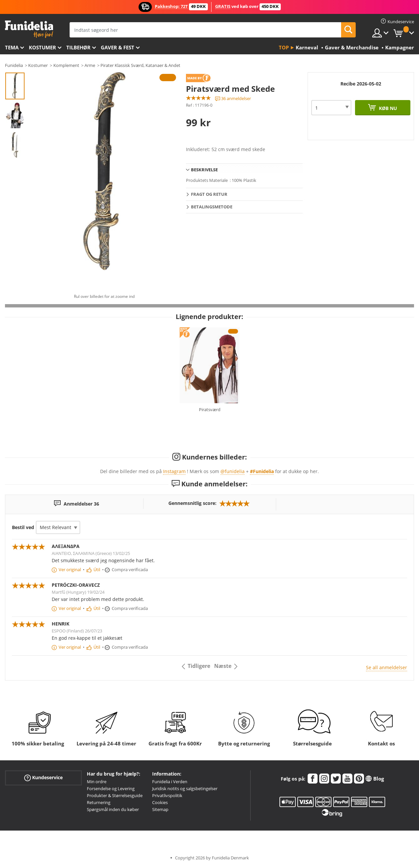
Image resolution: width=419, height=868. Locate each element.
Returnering (99, 802)
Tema (12, 47)
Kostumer (42, 47)
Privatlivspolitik (167, 795)
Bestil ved (23, 527)
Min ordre (97, 782)
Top (284, 47)
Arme (90, 65)
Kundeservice (43, 778)
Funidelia (14, 65)
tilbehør (78, 47)
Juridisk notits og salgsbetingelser (185, 788)
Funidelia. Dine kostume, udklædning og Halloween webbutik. (29, 29)
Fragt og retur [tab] (209, 194)
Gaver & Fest (118, 47)
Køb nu (387, 108)
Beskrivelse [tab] (204, 170)
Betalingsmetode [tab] (212, 207)
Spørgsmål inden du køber (113, 809)
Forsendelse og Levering (111, 788)
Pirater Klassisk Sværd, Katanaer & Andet (140, 65)
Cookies (160, 802)
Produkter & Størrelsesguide (115, 795)
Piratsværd (210, 409)
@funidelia (233, 471)
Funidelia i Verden (170, 782)
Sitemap (160, 809)
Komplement (66, 65)
